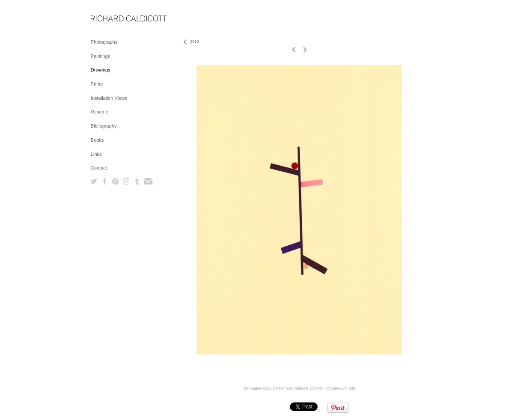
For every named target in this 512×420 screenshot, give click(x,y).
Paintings (100, 56)
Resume (100, 112)
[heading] (112, 19)
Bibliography (104, 126)
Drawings (101, 70)
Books (97, 140)
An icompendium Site (337, 388)
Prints (97, 84)
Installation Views (109, 98)
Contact (99, 168)
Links (96, 154)
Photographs (104, 42)
